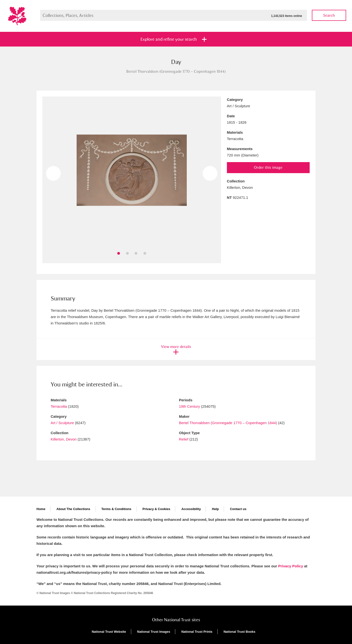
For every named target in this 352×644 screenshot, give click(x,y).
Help (215, 509)
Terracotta (59, 406)
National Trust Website (109, 632)
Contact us (238, 509)
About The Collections (73, 509)
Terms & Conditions (116, 509)
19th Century (189, 406)
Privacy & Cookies (156, 509)
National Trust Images (154, 632)
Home (41, 509)
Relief (184, 439)
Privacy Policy (291, 566)
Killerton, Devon (64, 439)
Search (329, 15)
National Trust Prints (197, 632)
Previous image (53, 173)
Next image (210, 173)
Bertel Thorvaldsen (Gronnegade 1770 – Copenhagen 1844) (228, 423)
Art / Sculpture (62, 423)
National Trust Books (239, 632)
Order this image (268, 167)
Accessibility (191, 509)
